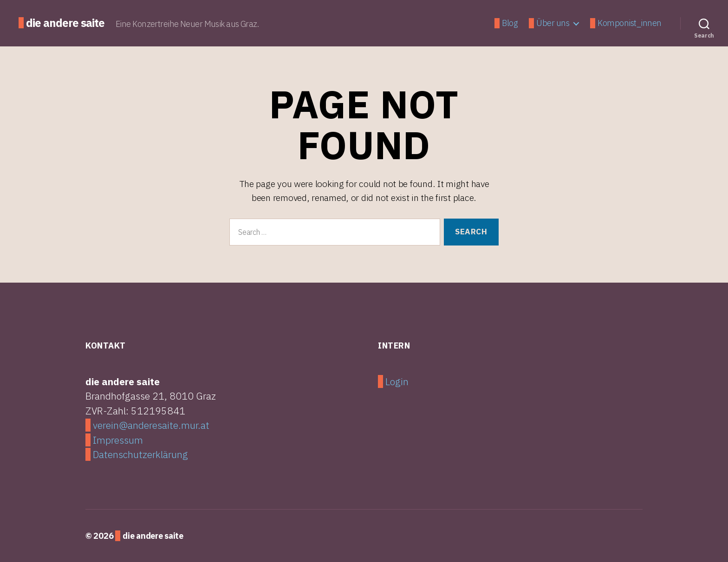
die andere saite (65, 23)
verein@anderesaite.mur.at (151, 425)
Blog (510, 23)
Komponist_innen (630, 23)
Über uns (553, 23)
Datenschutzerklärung (140, 454)
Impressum (118, 440)
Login (397, 381)
